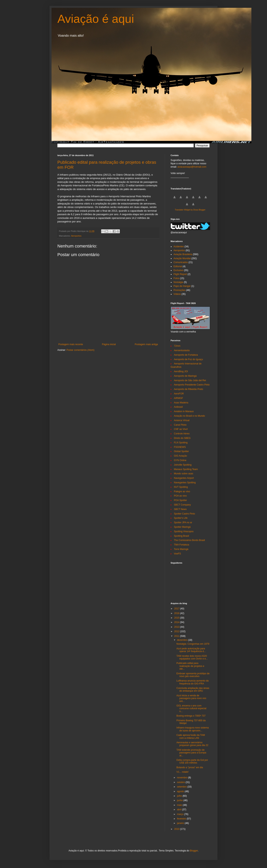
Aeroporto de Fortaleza (186, 355)
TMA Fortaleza (182, 545)
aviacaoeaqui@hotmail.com (192, 167)
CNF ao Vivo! (181, 429)
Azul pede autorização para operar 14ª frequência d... (191, 650)
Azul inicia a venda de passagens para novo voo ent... (191, 698)
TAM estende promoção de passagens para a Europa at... (191, 753)
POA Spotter (180, 500)
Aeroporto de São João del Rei (190, 380)
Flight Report (180, 274)
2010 (177, 829)
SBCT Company (182, 505)
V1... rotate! (182, 772)
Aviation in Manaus (184, 411)
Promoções (179, 290)
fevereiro (182, 819)
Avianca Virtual (182, 420)
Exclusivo (178, 270)
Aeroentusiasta (182, 350)
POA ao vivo (180, 496)
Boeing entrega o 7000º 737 (191, 716)
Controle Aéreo (182, 434)
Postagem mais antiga (146, 344)
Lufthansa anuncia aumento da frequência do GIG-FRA (193, 682)
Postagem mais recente (71, 344)
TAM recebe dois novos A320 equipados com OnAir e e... (192, 657)
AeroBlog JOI (181, 371)
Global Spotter (181, 451)
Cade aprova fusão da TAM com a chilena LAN (191, 736)
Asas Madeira (181, 403)
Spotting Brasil (181, 536)
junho (180, 800)
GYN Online (180, 460)
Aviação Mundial (182, 258)
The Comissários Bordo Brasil (189, 540)
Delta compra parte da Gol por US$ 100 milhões (192, 761)
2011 (177, 636)
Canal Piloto (180, 425)
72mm (177, 346)
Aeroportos (76, 236)
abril (180, 810)
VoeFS (177, 554)
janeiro (181, 823)
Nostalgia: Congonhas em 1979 (193, 644)
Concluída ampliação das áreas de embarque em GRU (193, 689)
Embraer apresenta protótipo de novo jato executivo (193, 675)
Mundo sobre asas (184, 474)
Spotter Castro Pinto (184, 514)
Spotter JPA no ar (183, 522)
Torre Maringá (181, 549)
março (181, 814)
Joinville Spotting (183, 465)
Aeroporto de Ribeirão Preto (188, 389)
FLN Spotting (181, 443)
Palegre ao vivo (182, 491)
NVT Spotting (181, 487)
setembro (182, 787)
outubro (181, 782)
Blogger (194, 851)
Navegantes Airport (184, 478)
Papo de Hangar (182, 286)
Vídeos (177, 294)
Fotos (176, 278)
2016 (177, 613)
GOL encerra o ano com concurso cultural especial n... (191, 708)
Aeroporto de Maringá (185, 376)
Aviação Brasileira (183, 254)
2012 (177, 631)
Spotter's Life (181, 518)
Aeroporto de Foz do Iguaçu (188, 359)
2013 (177, 627)
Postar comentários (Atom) (81, 350)
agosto (181, 791)
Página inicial (109, 344)
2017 (177, 609)
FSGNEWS (180, 447)
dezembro (183, 640)
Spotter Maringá (182, 527)
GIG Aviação (180, 456)
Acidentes (179, 247)
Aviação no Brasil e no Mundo (189, 416)
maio (180, 805)
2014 (177, 622)
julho (180, 796)
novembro (183, 778)
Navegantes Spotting (185, 483)
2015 (177, 618)
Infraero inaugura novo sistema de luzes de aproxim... (193, 729)
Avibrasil (178, 407)
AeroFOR (179, 394)
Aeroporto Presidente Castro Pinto (192, 385)
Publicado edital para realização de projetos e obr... (190, 666)
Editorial (178, 266)
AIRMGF (178, 398)
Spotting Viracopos (184, 531)
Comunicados (181, 262)
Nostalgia (178, 282)
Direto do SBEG (182, 438)
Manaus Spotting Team (186, 469)
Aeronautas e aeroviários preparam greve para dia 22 (192, 744)
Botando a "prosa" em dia (190, 767)
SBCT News (180, 509)
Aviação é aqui (96, 19)
